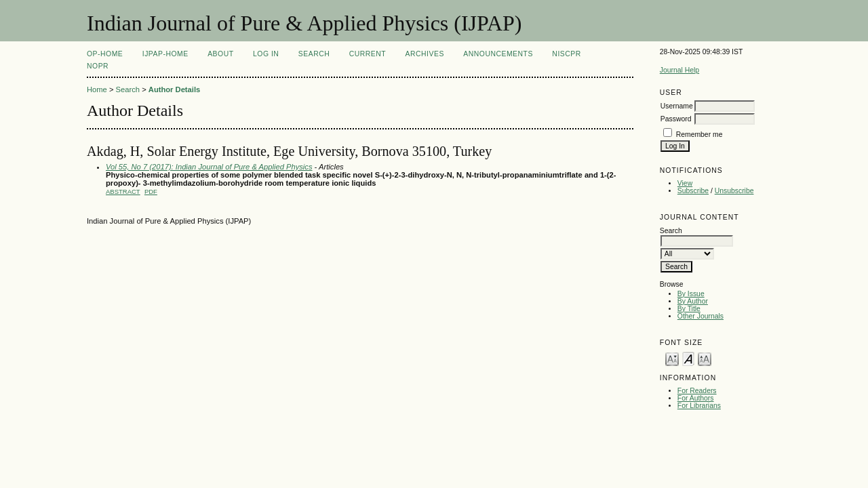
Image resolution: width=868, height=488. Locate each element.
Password (676, 119)
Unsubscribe (734, 191)
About (220, 54)
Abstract (123, 191)
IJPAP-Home (165, 54)
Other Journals (701, 316)
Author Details (174, 89)
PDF (151, 191)
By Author (693, 301)
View (685, 183)
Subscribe (693, 191)
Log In (266, 54)
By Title (689, 309)
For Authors (696, 398)
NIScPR (566, 54)
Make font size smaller (672, 358)
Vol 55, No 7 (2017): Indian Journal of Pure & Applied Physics (209, 167)
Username (677, 106)
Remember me (699, 135)
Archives (425, 54)
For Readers (697, 391)
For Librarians (699, 406)
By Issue (691, 294)
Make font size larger (705, 358)
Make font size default (688, 358)
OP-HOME (105, 54)
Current (368, 54)
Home (97, 89)
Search (314, 54)
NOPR (98, 66)
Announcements (498, 54)
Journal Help (679, 70)
